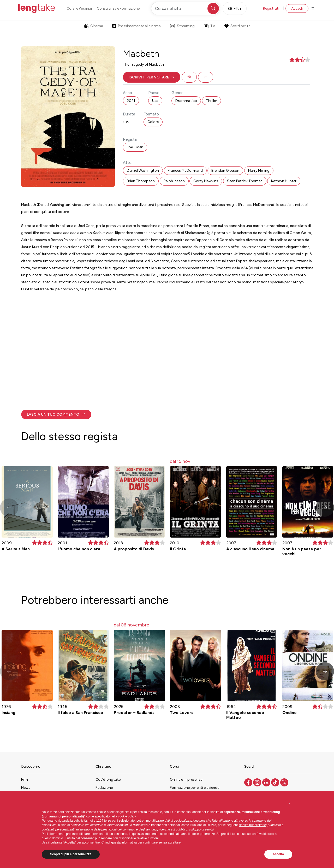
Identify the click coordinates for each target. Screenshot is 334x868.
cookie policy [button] (127, 816)
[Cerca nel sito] (186, 8)
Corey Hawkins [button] (206, 181)
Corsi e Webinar (79, 8)
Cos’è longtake (108, 780)
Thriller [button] (211, 101)
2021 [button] (131, 101)
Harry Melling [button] (259, 171)
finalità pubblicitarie (253, 825)
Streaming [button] (182, 26)
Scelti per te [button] (237, 26)
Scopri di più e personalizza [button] (71, 854)
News (26, 788)
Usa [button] (155, 101)
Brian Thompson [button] (141, 181)
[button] (152, 77)
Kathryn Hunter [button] (284, 181)
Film (25, 780)
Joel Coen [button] (135, 147)
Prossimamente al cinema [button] (136, 26)
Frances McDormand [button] (185, 171)
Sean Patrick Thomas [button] (245, 181)
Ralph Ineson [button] (174, 181)
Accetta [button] (278, 854)
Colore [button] (153, 122)
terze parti (111, 821)
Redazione (104, 788)
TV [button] (210, 26)
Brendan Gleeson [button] (225, 171)
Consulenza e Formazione (118, 8)
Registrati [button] (271, 8)
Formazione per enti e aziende (195, 788)
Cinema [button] (93, 26)
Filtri (235, 8)
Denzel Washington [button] (143, 171)
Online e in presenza (186, 780)
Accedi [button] (297, 8)
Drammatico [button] (186, 101)
